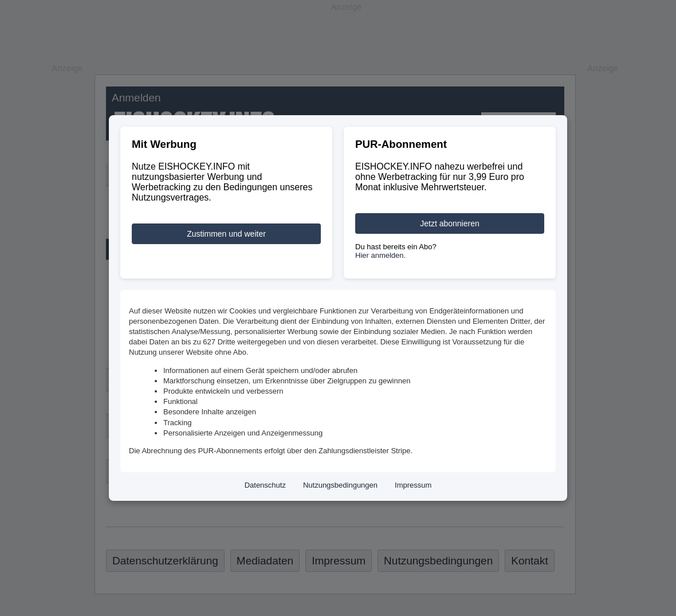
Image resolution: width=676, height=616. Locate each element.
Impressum (413, 485)
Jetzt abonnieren (450, 223)
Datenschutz (265, 485)
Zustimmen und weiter (226, 234)
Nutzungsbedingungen (340, 485)
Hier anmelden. (380, 255)
